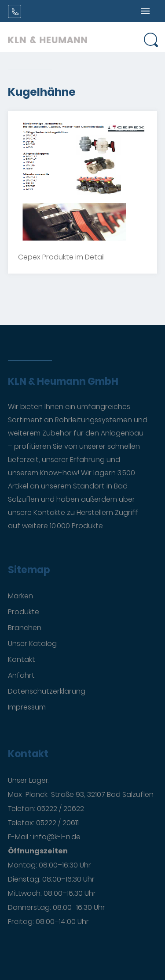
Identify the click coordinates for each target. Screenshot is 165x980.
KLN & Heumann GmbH (63, 382)
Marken (20, 596)
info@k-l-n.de (57, 837)
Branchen (25, 628)
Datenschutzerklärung (47, 691)
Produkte (24, 612)
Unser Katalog (32, 644)
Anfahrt (21, 675)
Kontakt (22, 659)
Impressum (27, 707)
